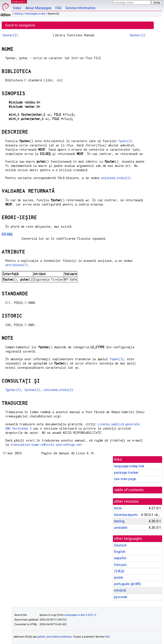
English (120, 552)
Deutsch (120, 545)
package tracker (126, 473)
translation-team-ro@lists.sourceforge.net (46, 445)
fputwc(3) (10, 35)
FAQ (58, 8)
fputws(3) (32, 390)
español (120, 558)
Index (17, 8)
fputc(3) (125, 141)
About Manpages (38, 8)
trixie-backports (126, 515)
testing (18, 14)
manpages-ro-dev (35, 14)
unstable (121, 528)
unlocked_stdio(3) (116, 178)
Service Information (80, 8)
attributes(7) (17, 265)
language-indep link (129, 466)
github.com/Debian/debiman (55, 637)
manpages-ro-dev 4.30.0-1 (80, 615)
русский (121, 597)
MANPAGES (19, 2)
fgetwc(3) (13, 390)
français (120, 565)
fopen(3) (117, 359)
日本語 (119, 571)
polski (119, 578)
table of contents (129, 490)
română (120, 590)
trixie (118, 508)
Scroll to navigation (20, 25)
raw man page (125, 479)
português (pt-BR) (128, 584)
